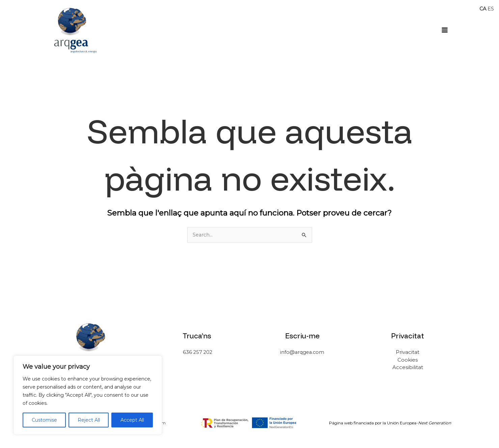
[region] (88, 395)
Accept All (132, 420)
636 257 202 (197, 352)
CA (482, 9)
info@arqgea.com (302, 352)
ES (491, 9)
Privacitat (408, 352)
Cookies (408, 360)
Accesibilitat (408, 368)
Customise (44, 420)
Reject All (89, 420)
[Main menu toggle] (445, 30)
